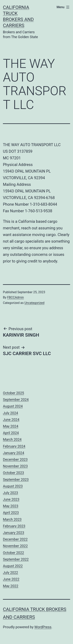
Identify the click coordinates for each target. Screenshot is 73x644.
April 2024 (11, 433)
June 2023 (11, 499)
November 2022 (15, 546)
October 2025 (13, 393)
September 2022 (16, 559)
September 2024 (16, 400)
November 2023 (15, 466)
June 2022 (11, 579)
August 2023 (13, 486)
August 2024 (13, 406)
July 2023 (11, 493)
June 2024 (11, 420)
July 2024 (11, 413)
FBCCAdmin (16, 297)
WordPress (43, 627)
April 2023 (11, 513)
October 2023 (13, 473)
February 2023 (14, 526)
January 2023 (14, 533)
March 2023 (12, 519)
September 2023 (16, 479)
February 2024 (14, 446)
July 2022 (11, 572)
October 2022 (13, 553)
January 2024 (14, 453)
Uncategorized (34, 303)
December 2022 (15, 539)
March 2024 (12, 439)
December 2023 (15, 459)
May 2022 (11, 586)
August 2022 (13, 566)
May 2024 (11, 426)
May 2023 (11, 506)
